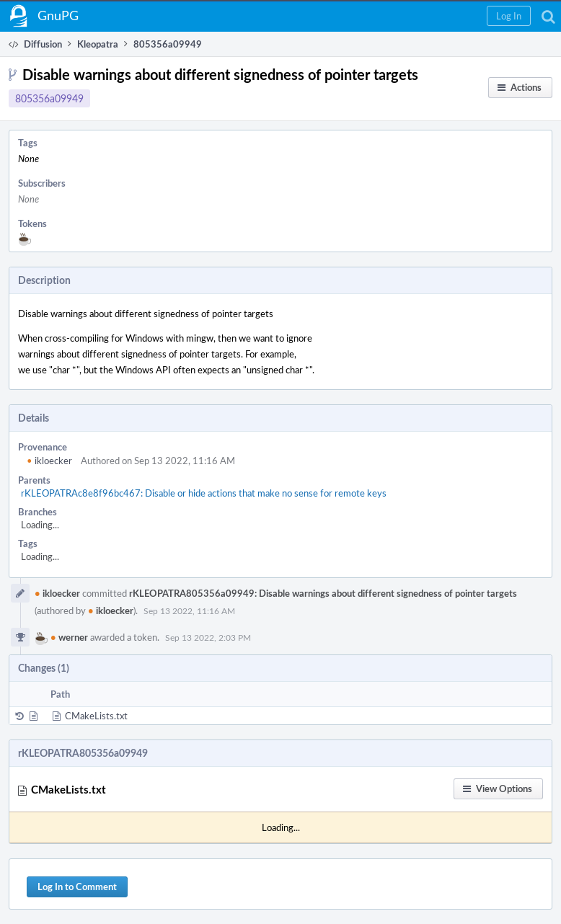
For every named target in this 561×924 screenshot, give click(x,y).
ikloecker (49, 461)
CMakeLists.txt (96, 716)
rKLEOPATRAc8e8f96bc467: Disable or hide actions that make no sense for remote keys (204, 493)
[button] (509, 16)
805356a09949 (49, 98)
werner (69, 637)
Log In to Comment (77, 887)
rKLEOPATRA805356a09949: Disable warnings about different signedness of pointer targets (323, 593)
